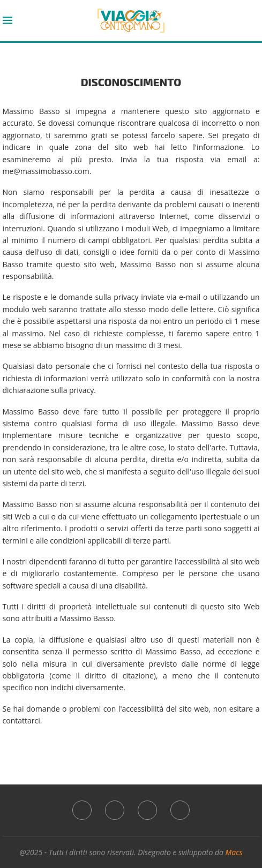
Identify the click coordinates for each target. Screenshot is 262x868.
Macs (234, 852)
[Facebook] (82, 810)
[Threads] (180, 810)
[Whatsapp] (147, 810)
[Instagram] (115, 810)
